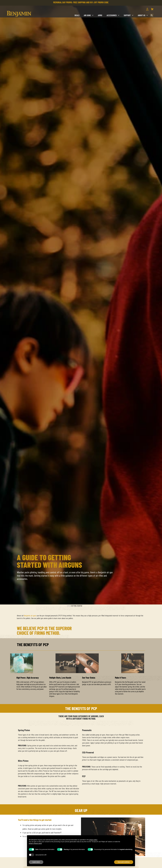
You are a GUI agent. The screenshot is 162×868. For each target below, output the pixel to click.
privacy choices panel (35, 843)
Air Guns (89, 15)
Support (129, 15)
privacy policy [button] (93, 840)
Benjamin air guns (30, 615)
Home (69, 606)
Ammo (100, 15)
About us (143, 15)
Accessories (113, 15)
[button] (152, 15)
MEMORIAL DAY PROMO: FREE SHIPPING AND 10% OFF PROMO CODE (81, 2)
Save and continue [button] (124, 862)
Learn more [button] (36, 862)
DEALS (77, 15)
